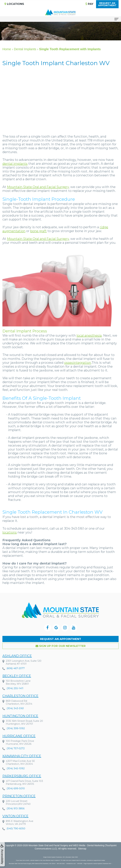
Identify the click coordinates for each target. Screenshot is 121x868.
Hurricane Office (19, 742)
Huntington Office (20, 722)
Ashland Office (17, 662)
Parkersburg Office (22, 782)
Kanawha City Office (22, 762)
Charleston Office (20, 702)
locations (10, 532)
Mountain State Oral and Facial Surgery (38, 187)
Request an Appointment (61, 639)
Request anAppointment (107, 4)
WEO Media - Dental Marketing (89, 845)
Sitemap (82, 849)
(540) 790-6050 (16, 835)
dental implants (15, 164)
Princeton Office (19, 802)
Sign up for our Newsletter (61, 646)
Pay (89, 4)
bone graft (38, 231)
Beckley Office (17, 682)
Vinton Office (15, 822)
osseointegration (78, 363)
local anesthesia (89, 335)
